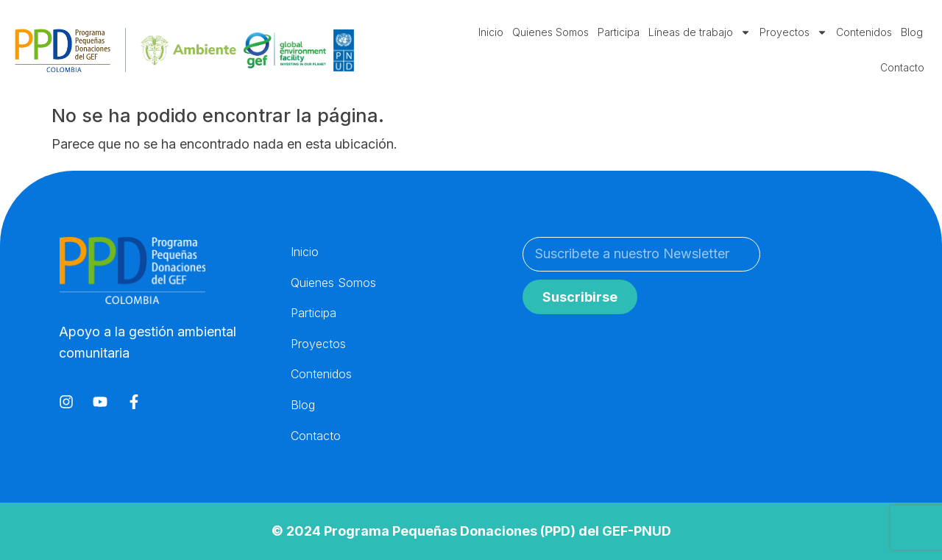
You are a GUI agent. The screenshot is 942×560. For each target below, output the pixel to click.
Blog (912, 32)
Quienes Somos (550, 32)
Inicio (491, 32)
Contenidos (864, 32)
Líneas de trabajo (700, 32)
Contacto (902, 67)
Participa (619, 32)
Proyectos (793, 32)
